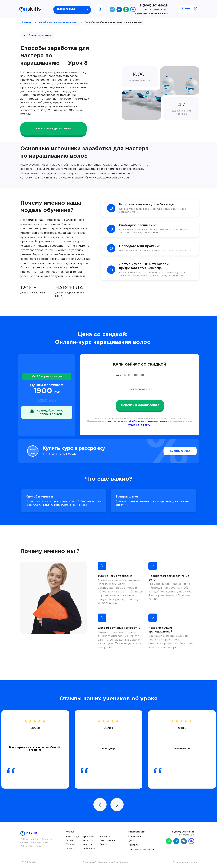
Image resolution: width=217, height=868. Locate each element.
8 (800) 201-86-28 (154, 6)
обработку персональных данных (147, 421)
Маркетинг (71, 848)
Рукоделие (88, 837)
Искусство (88, 841)
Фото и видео (73, 837)
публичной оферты (139, 425)
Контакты (141, 14)
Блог (131, 841)
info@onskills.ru (187, 835)
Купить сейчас (173, 451)
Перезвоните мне (158, 14)
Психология (89, 848)
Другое (104, 844)
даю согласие (115, 421)
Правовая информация (185, 862)
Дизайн (69, 841)
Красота (87, 844)
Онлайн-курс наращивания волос (58, 22)
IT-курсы (70, 844)
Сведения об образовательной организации (106, 862)
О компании (135, 837)
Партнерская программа (141, 849)
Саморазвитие (107, 841)
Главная (27, 22)
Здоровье (105, 837)
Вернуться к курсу (37, 35)
